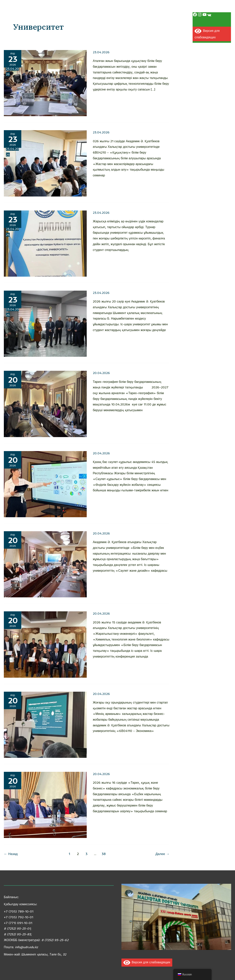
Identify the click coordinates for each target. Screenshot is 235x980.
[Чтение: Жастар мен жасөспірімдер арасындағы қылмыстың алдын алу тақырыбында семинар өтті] (45, 163)
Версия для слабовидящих (147, 962)
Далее (162, 854)
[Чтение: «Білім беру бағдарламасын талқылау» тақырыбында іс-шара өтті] (45, 644)
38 (104, 854)
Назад (11, 854)
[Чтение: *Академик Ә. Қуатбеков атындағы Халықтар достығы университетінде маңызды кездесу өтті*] (45, 323)
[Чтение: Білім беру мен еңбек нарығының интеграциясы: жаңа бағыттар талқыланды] (45, 564)
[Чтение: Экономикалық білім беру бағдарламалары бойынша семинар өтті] (45, 805)
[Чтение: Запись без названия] (45, 404)
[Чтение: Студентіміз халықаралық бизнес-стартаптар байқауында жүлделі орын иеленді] (45, 724)
